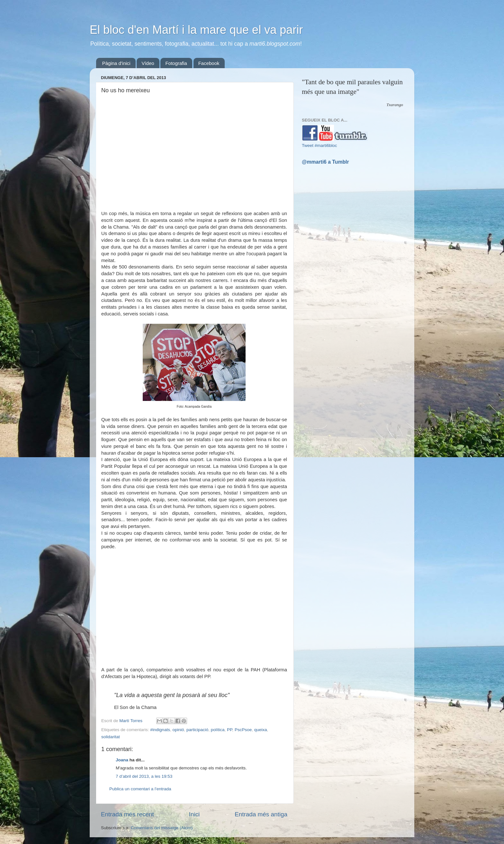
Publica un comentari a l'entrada (140, 789)
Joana (122, 760)
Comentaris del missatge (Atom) (162, 828)
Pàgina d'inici (116, 63)
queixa (261, 730)
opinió (178, 730)
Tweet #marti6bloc (319, 145)
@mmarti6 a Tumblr (325, 162)
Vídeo (148, 63)
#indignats (160, 730)
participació (197, 730)
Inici (194, 814)
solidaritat (111, 737)
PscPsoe (243, 730)
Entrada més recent (127, 814)
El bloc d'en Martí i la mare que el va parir (196, 30)
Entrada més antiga (261, 814)
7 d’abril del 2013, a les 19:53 (144, 776)
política (218, 730)
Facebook (209, 63)
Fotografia (176, 63)
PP (230, 730)
